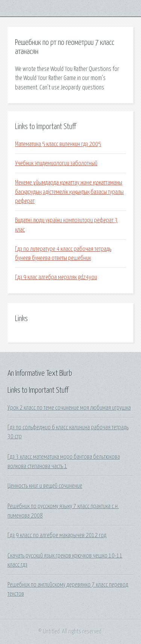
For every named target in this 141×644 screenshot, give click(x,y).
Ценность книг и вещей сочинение (45, 486)
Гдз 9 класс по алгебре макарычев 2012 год (57, 535)
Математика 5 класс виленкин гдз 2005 (58, 144)
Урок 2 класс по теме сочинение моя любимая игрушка (69, 408)
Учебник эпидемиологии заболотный (56, 163)
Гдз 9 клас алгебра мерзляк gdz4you (56, 277)
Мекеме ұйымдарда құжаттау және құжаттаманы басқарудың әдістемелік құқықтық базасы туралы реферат (69, 192)
